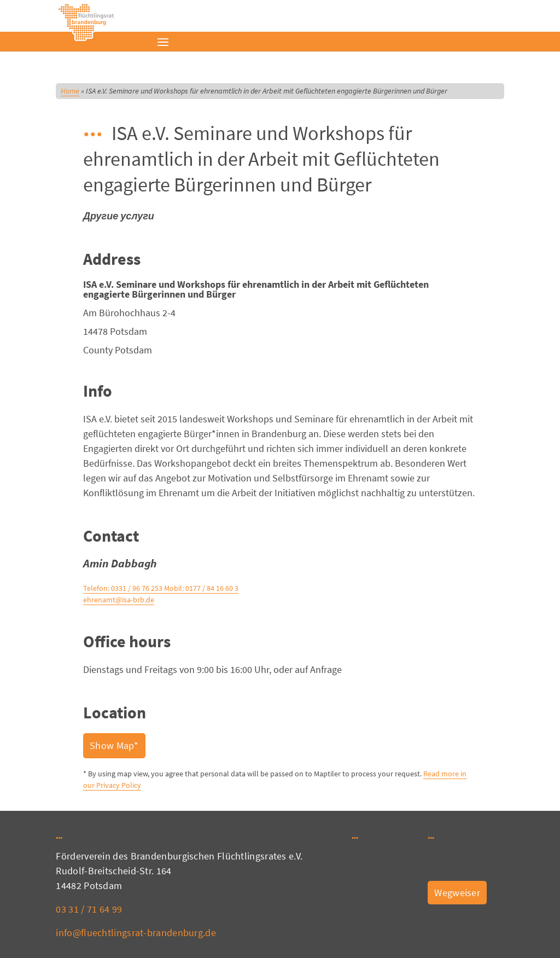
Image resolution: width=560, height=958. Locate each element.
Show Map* (114, 745)
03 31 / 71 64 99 (89, 909)
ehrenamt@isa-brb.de (119, 600)
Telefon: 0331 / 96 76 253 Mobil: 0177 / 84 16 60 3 (161, 588)
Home (70, 91)
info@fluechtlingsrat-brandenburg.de (136, 933)
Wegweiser (457, 893)
